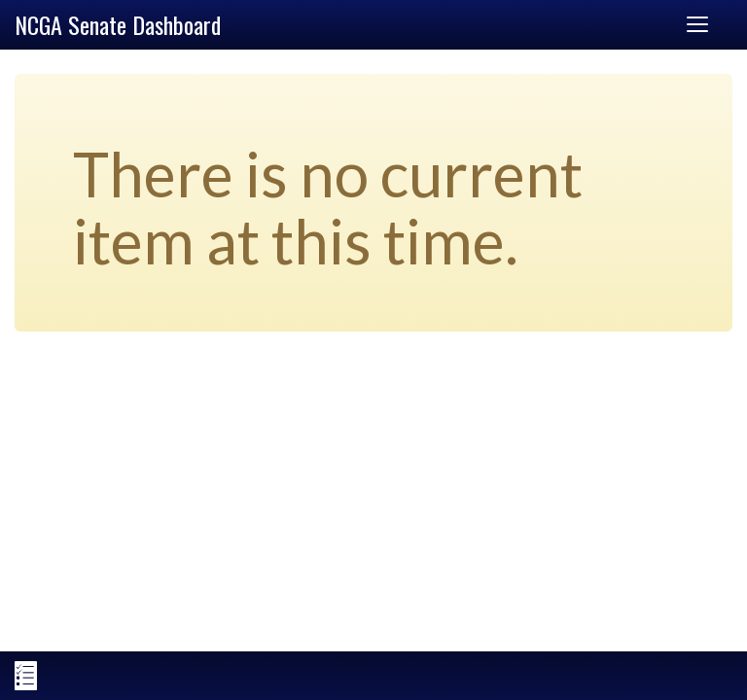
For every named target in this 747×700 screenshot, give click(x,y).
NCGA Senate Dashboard (118, 24)
